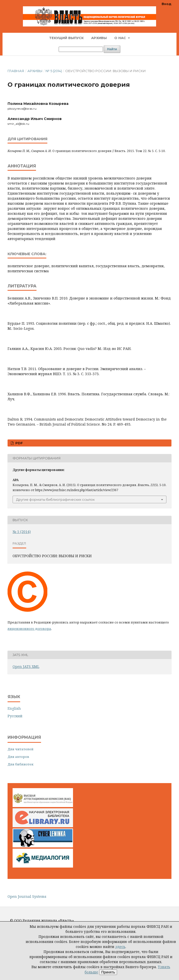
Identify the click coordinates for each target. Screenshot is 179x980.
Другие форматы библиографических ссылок (55, 499)
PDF (19, 443)
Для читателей (21, 749)
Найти (112, 49)
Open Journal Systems (27, 896)
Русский (15, 716)
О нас (121, 38)
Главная (16, 71)
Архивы (99, 38)
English (14, 708)
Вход (167, 4)
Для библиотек (21, 764)
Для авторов (18, 757)
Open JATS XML (26, 666)
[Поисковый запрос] (81, 49)
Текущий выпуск (66, 38)
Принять (108, 972)
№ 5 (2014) (54, 71)
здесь (120, 947)
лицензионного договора (29, 629)
